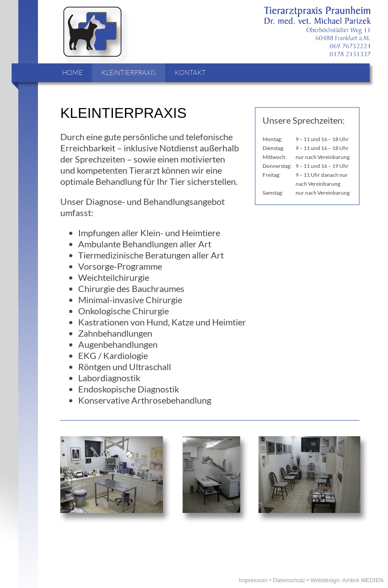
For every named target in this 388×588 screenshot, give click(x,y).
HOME (72, 73)
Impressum (253, 580)
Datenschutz (289, 580)
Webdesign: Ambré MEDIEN (347, 580)
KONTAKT (190, 73)
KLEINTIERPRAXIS (129, 73)
